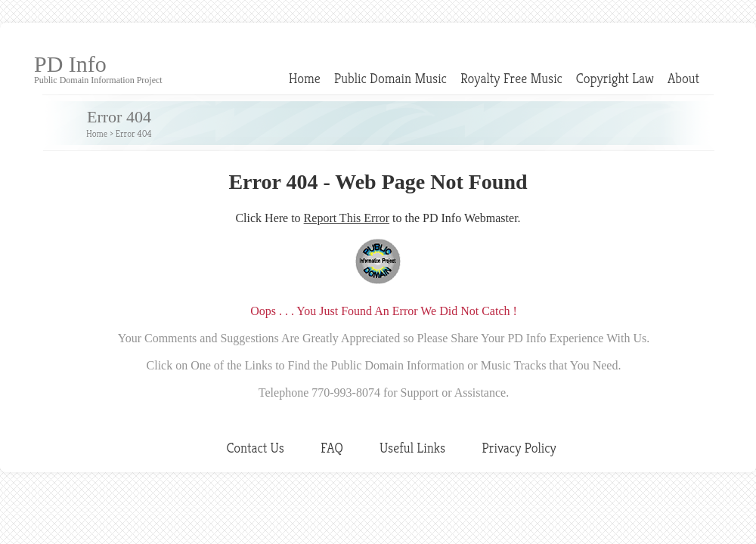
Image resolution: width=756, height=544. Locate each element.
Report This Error (347, 218)
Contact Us (255, 448)
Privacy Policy (519, 448)
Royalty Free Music (511, 78)
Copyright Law (615, 78)
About (683, 78)
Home (305, 78)
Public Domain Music (390, 78)
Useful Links (412, 448)
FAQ (332, 448)
